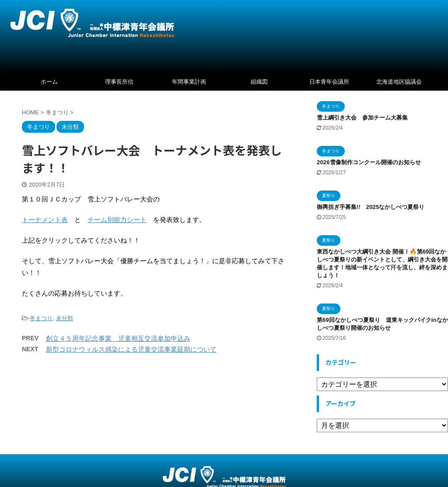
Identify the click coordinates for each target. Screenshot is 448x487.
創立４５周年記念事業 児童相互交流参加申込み (118, 338)
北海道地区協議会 (399, 82)
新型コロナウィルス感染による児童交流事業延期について (131, 349)
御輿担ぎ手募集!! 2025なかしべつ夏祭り (373, 207)
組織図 (259, 82)
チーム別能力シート (117, 220)
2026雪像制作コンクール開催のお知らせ (369, 162)
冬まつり (41, 318)
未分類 (65, 318)
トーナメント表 (45, 220)
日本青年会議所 (329, 82)
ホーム (49, 82)
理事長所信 (119, 82)
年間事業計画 (189, 82)
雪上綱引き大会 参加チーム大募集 (362, 118)
